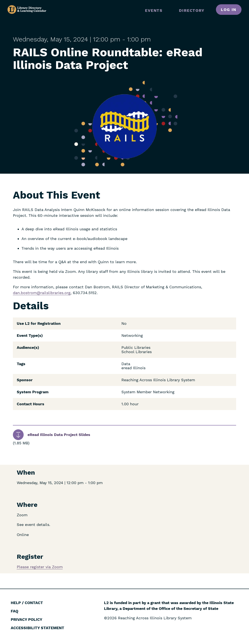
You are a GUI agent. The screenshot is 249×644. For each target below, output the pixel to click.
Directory (192, 10)
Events (154, 10)
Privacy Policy (27, 619)
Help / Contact (27, 603)
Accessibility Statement (37, 628)
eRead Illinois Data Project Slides (59, 435)
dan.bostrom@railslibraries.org (42, 293)
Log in (229, 10)
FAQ (15, 611)
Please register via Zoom (40, 567)
